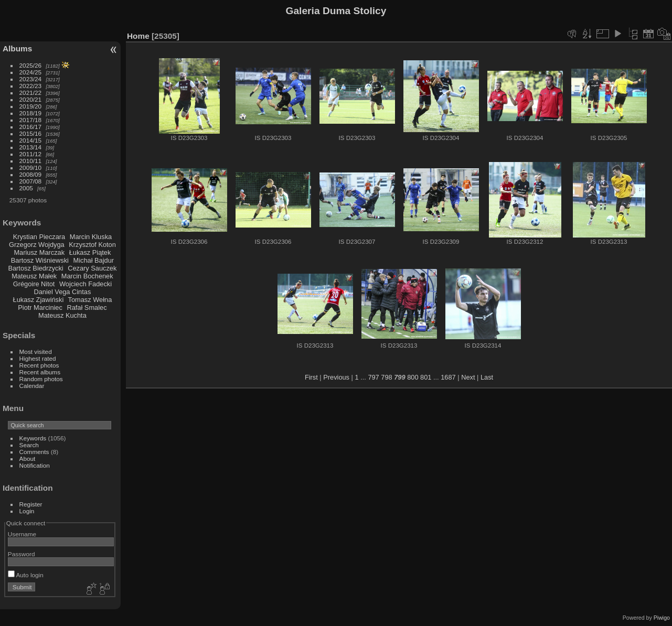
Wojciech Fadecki (86, 284)
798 (386, 377)
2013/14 (31, 147)
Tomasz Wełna (90, 300)
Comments (34, 452)
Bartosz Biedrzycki (35, 268)
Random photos (41, 379)
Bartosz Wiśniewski (40, 260)
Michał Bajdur (94, 260)
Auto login (26, 575)
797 (373, 377)
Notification (35, 465)
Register (31, 504)
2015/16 (31, 133)
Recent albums (40, 372)
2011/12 (31, 154)
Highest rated (38, 358)
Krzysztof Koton (92, 245)
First (311, 377)
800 (413, 377)
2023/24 (31, 79)
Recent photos (39, 365)
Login (27, 511)
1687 (448, 377)
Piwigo (662, 618)
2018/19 (31, 113)
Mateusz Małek (34, 276)
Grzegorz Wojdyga (37, 245)
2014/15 (31, 140)
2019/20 (31, 106)
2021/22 (31, 93)
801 (426, 377)
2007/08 (31, 181)
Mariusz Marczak (39, 252)
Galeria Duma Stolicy (336, 11)
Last (487, 377)
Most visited (36, 352)
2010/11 (31, 161)
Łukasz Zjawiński (39, 300)
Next (468, 377)
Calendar (32, 386)
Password (22, 554)
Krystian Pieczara (39, 237)
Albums (17, 48)
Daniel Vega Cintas (62, 292)
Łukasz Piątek (90, 252)
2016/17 (31, 127)
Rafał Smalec (87, 307)
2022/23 (31, 86)
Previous (336, 377)
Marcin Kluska (91, 237)
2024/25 (31, 72)
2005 (26, 188)
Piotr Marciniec (40, 307)
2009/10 (31, 168)
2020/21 (31, 99)
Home (138, 36)
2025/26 (31, 65)
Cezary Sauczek (92, 268)
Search (29, 445)
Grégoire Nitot (34, 284)
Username (22, 534)
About (28, 458)
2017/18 (31, 120)
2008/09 (31, 174)
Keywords (33, 438)
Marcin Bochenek (87, 276)
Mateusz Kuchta (62, 315)
